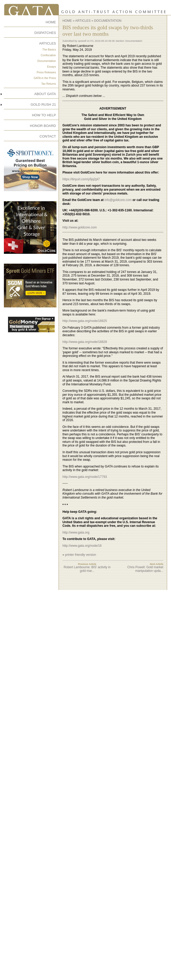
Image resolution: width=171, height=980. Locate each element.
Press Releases (46, 72)
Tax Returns (49, 84)
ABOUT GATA (45, 94)
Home (67, 21)
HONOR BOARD (43, 126)
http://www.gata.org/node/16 (82, 546)
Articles (83, 21)
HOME (51, 22)
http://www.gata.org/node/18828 (85, 342)
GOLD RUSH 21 (43, 105)
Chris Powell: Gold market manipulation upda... (145, 569)
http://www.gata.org (76, 532)
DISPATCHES (45, 33)
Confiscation (48, 55)
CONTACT (48, 136)
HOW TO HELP (44, 115)
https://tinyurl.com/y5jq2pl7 (81, 179)
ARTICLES (48, 43)
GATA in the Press (45, 78)
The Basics (49, 49)
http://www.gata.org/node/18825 (85, 321)
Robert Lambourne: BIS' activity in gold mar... (87, 569)
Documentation (47, 61)
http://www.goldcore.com (80, 227)
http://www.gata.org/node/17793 (85, 477)
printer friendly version (81, 555)
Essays (52, 67)
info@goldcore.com (118, 200)
